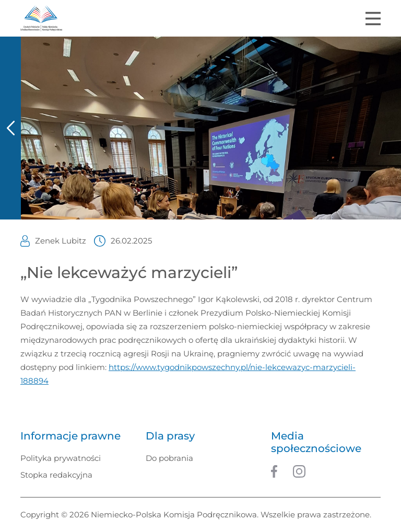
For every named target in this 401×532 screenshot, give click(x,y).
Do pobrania (169, 458)
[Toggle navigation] (373, 19)
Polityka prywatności (61, 458)
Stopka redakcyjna (56, 475)
